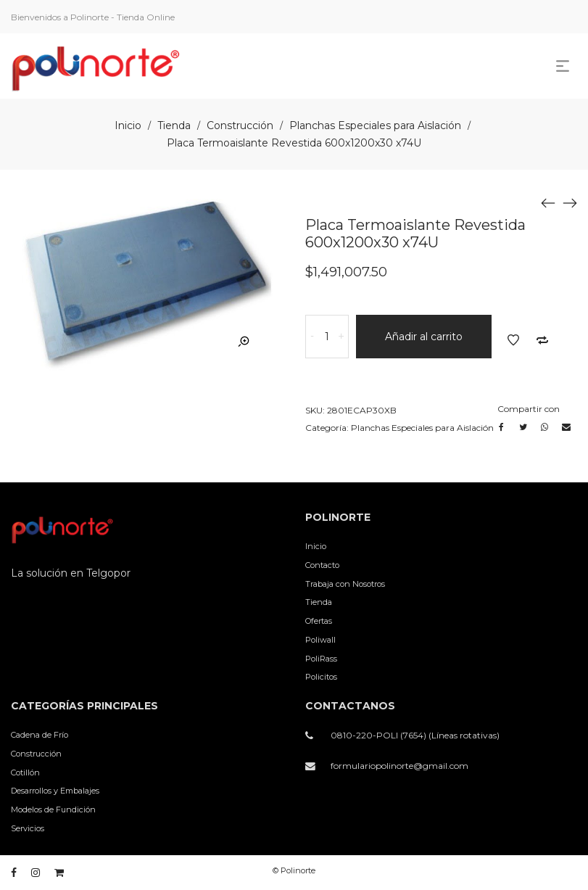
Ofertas (319, 621)
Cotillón (25, 772)
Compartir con (529, 409)
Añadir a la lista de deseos (513, 340)
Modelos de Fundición (53, 809)
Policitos (321, 677)
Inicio (128, 125)
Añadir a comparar (542, 340)
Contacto (322, 565)
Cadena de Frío (40, 735)
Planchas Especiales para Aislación (375, 125)
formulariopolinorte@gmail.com (399, 766)
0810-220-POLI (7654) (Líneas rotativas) (415, 735)
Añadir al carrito (424, 337)
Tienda (174, 125)
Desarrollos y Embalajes (55, 791)
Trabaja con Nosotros (345, 584)
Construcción (240, 125)
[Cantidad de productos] (327, 337)
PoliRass (321, 659)
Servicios (28, 828)
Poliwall (320, 640)
